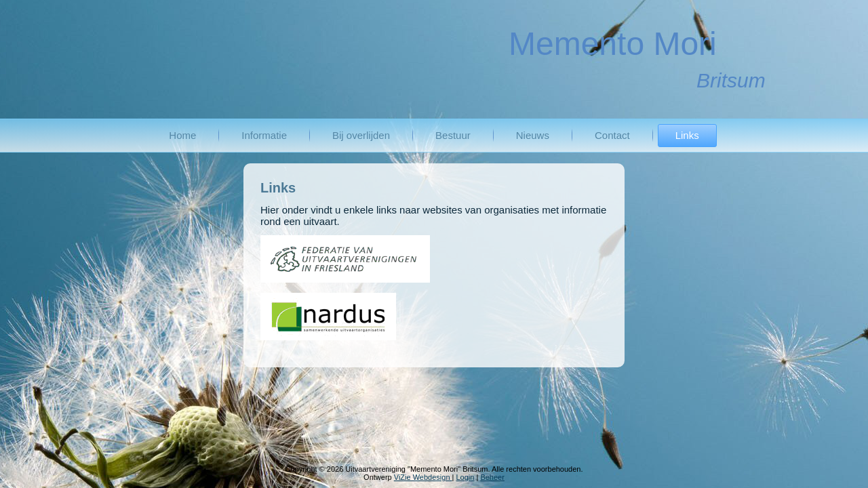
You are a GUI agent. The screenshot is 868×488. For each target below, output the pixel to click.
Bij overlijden (361, 135)
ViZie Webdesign (423, 477)
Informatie (264, 135)
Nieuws (533, 135)
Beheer (492, 477)
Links (687, 135)
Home (182, 135)
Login (465, 477)
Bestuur (453, 135)
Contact (612, 135)
